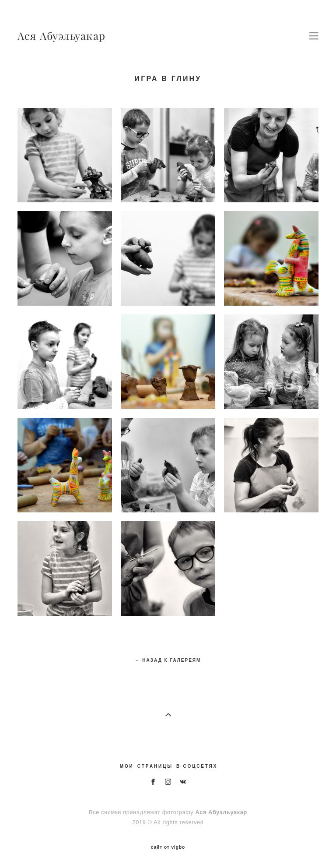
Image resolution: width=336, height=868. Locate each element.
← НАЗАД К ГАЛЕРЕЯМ (168, 660)
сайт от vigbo (168, 847)
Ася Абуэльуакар (61, 36)
